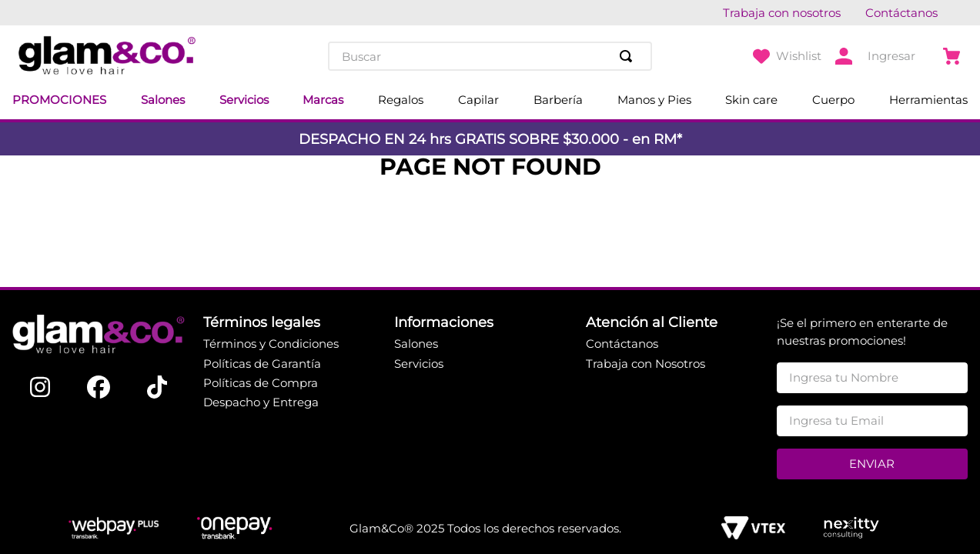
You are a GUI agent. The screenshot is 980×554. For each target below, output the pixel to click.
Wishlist (799, 56)
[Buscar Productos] (629, 56)
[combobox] (490, 56)
